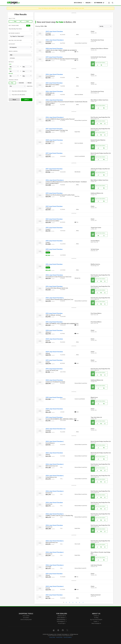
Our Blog (96, 618)
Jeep (21, 55)
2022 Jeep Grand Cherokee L (55, 441)
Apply (27, 100)
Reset (14, 100)
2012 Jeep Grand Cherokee (54, 313)
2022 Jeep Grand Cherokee (54, 380)
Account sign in (62, 623)
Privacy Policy (52, 637)
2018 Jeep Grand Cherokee (54, 49)
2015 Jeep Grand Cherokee (54, 241)
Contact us (96, 616)
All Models (21, 58)
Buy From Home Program (96, 620)
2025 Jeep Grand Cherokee (54, 140)
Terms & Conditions (68, 637)
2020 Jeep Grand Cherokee (54, 339)
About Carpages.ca (96, 623)
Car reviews (26, 618)
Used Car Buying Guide (26, 620)
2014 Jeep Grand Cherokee (54, 286)
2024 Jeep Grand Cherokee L (55, 40)
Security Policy (59, 637)
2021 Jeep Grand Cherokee (54, 83)
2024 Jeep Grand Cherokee (54, 74)
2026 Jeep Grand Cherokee (54, 503)
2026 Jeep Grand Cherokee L (55, 464)
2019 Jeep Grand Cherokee (54, 57)
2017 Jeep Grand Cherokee (54, 129)
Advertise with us (62, 616)
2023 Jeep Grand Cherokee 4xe (56, 429)
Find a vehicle (26, 616)
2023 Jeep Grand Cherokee (54, 32)
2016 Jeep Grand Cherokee (54, 264)
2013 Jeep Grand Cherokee (54, 369)
